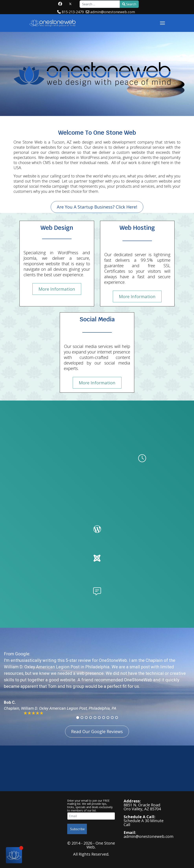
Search (129, 4)
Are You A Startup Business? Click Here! (97, 207)
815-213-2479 (73, 12)
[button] (78, 718)
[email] (91, 816)
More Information (57, 289)
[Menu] (162, 23)
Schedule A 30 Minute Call (144, 823)
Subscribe (77, 829)
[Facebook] (60, 4)
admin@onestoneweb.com (113, 12)
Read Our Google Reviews (97, 731)
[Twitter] (70, 4)
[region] (97, 683)
